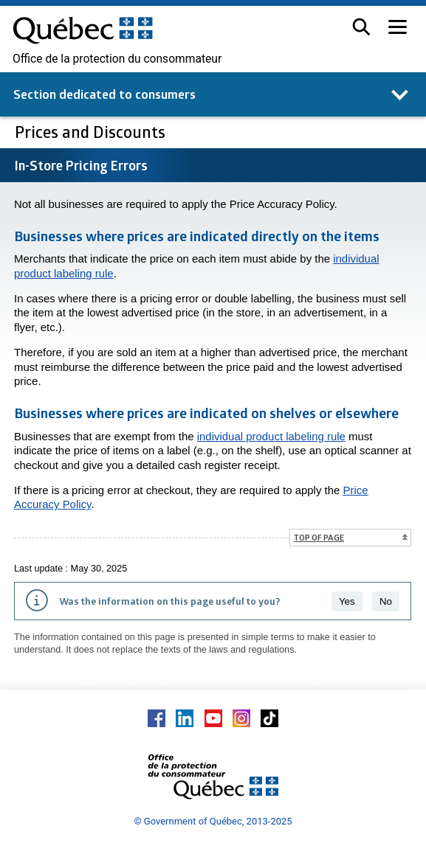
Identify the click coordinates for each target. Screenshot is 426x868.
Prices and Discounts (92, 132)
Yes (347, 601)
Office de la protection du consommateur (117, 59)
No (386, 601)
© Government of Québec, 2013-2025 (213, 821)
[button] (361, 27)
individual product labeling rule (271, 436)
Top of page (319, 537)
